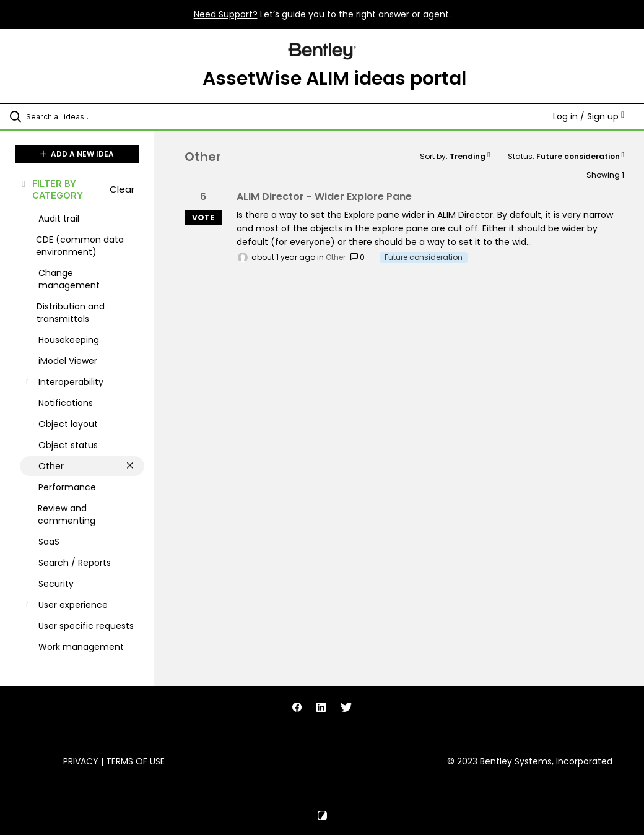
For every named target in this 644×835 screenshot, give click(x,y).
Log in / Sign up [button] (589, 116)
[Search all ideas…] (84, 116)
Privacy (81, 761)
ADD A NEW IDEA (77, 154)
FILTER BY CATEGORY (51, 189)
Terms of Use (135, 761)
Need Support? (226, 14)
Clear (122, 189)
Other (336, 257)
